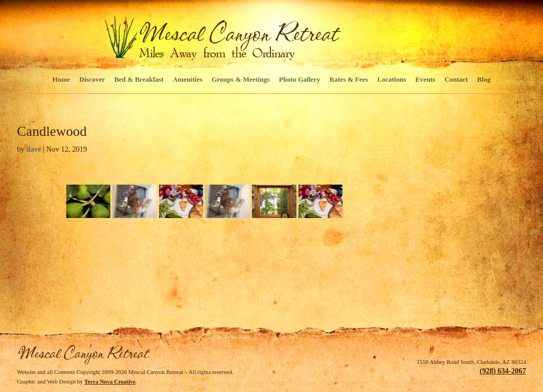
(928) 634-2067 (503, 371)
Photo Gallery (300, 79)
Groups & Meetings (241, 79)
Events (425, 79)
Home (61, 79)
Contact (456, 79)
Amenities (188, 79)
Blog (484, 79)
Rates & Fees (349, 79)
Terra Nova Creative (110, 381)
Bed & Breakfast (139, 79)
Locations (392, 79)
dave (34, 149)
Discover (92, 79)
